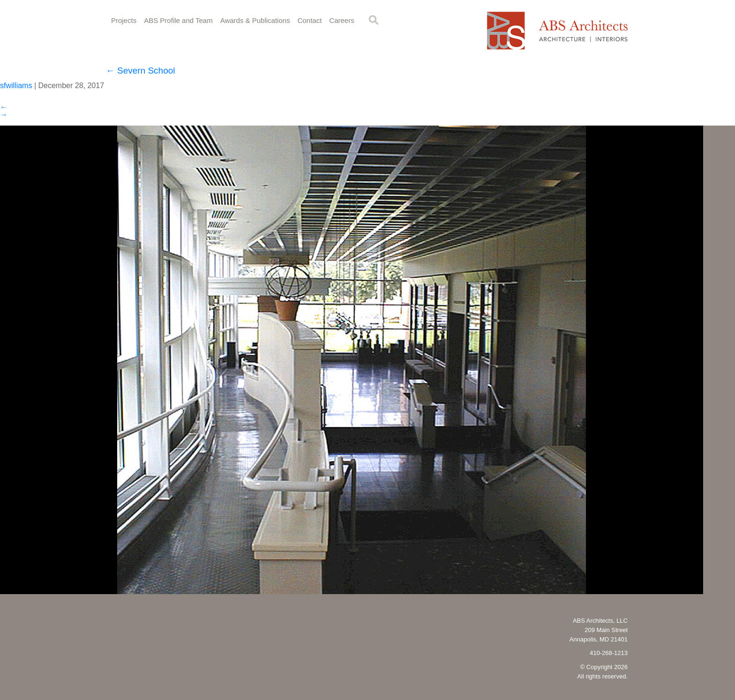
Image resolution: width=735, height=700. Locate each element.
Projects (124, 20)
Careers (341, 20)
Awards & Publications (255, 20)
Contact (310, 20)
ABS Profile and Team (178, 20)
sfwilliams (16, 86)
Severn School (141, 71)
